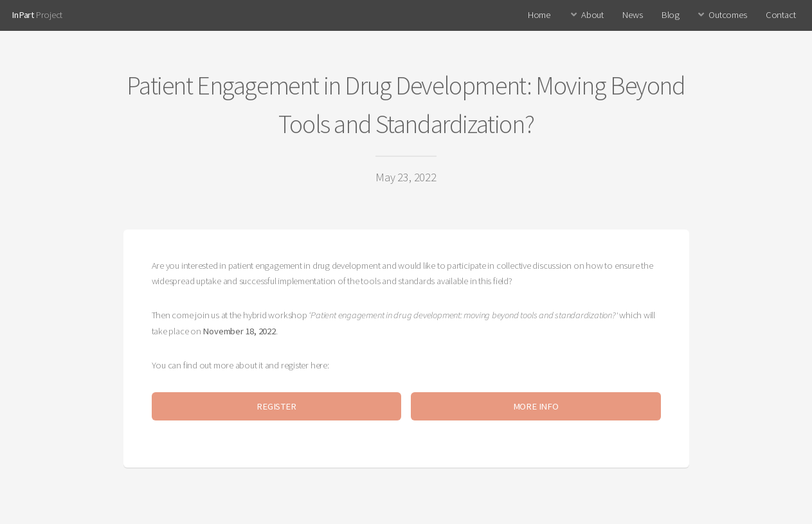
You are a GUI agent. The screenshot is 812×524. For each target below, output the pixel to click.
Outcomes (727, 15)
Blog (671, 15)
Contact (780, 15)
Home (539, 15)
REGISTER (276, 406)
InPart (23, 15)
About (592, 15)
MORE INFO (536, 406)
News (632, 15)
